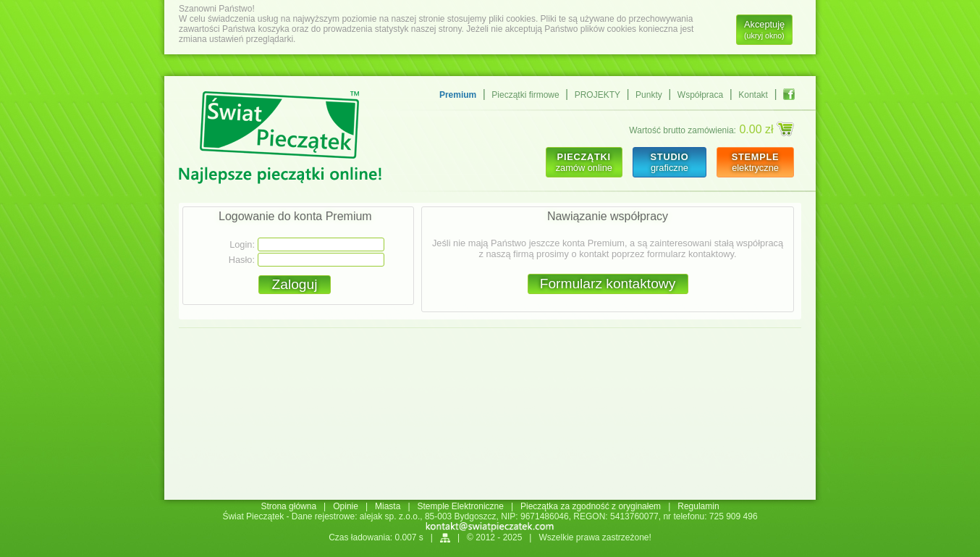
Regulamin (698, 506)
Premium (458, 95)
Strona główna (288, 506)
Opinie (346, 506)
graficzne (669, 162)
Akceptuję (764, 29)
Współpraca (700, 95)
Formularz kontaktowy (608, 284)
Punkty (649, 95)
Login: (242, 244)
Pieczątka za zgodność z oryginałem (591, 506)
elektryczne (755, 162)
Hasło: (242, 260)
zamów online (584, 162)
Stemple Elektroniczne (461, 506)
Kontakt (753, 95)
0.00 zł (766, 129)
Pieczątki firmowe (525, 95)
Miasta (388, 506)
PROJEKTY (597, 95)
